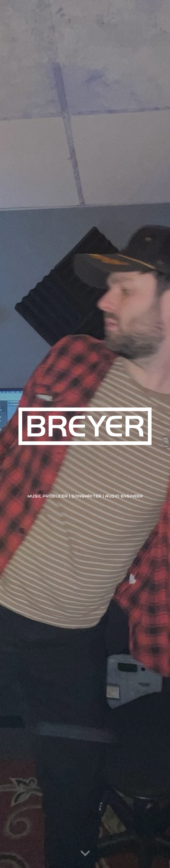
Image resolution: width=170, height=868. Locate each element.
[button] (85, 854)
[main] (85, 496)
